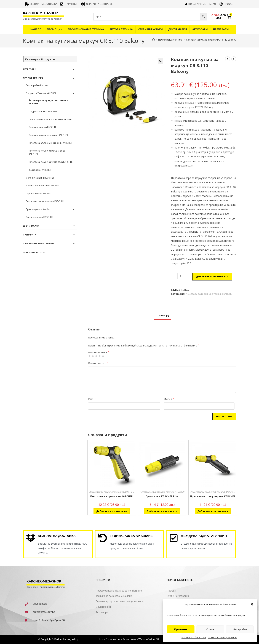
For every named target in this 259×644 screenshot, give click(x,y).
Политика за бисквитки (194, 638)
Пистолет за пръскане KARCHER (112, 496)
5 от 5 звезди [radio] (103, 356)
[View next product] (234, 59)
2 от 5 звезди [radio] (93, 356)
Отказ (210, 629)
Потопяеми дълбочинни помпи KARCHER (50, 143)
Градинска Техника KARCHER (41, 93)
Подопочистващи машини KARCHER (45, 201)
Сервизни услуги (150, 29)
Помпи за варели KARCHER (43, 127)
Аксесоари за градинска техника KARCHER (209, 294)
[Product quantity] (181, 276)
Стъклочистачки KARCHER (39, 217)
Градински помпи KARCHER (43, 111)
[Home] (153, 40)
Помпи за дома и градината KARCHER (48, 135)
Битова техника (121, 29)
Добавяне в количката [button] (112, 511)
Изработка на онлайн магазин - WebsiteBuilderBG (129, 639)
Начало (36, 29)
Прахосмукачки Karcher (38, 209)
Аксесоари (200, 29)
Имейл (169, 399)
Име (92, 399)
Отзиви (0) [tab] (162, 316)
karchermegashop (68, 639)
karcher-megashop (40, 13)
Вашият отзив (98, 363)
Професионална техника (86, 29)
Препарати (221, 29)
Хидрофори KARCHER (40, 170)
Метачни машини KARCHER (40, 178)
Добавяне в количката (212, 276)
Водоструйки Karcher (37, 85)
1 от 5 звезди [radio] (89, 356)
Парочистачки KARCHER (38, 193)
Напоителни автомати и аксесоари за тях (50, 119)
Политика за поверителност (222, 638)
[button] (252, 604)
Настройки (240, 629)
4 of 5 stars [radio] (100, 356)
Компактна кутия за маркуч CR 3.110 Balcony (211, 40)
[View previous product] (228, 59)
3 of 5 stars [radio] (96, 356)
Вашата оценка (99, 353)
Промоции (55, 29)
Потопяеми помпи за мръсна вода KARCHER (47, 152)
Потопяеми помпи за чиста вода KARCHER (51, 162)
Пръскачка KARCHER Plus (162, 496)
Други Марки (177, 29)
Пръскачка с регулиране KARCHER (213, 496)
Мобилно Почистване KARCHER (42, 186)
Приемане (181, 629)
